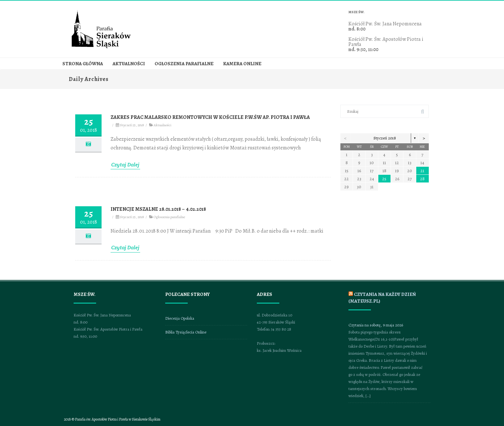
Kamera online (242, 64)
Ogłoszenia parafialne (184, 64)
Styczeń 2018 (385, 138)
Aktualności (129, 64)
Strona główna (83, 64)
